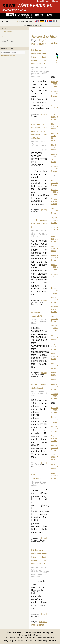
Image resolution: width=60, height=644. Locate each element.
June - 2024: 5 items (54, 230)
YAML (29, 632)
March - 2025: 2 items (54, 147)
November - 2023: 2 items (55, 300)
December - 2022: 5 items (55, 410)
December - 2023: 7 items (55, 291)
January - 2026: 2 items (54, 94)
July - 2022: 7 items (54, 457)
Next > (43, 44)
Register (47, 1)
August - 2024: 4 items (54, 220)
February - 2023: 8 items (55, 387)
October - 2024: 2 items (54, 201)
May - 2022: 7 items (54, 476)
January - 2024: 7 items (54, 276)
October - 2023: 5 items (54, 309)
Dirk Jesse (42, 632)
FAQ (50, 15)
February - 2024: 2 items (55, 267)
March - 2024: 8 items (54, 258)
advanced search (8, 55)
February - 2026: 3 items (55, 84)
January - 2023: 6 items (54, 396)
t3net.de (37, 635)
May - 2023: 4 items (54, 356)
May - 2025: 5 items (54, 126)
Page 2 (43, 40)
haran (54, 640)
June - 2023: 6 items (54, 347)
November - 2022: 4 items (55, 420)
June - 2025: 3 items (54, 117)
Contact (30, 17)
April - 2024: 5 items (54, 248)
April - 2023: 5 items (54, 365)
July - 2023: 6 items (54, 337)
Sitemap (55, 1)
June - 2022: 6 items (54, 466)
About (4, 36)
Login (40, 1)
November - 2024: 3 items (55, 192)
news (28, 5)
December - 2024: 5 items (55, 183)
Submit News (7, 32)
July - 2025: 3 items (54, 107)
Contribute (23, 15)
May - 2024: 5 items (54, 239)
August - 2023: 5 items (54, 328)
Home (10, 15)
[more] (44, 114)
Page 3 (35, 44)
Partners (38, 15)
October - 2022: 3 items (54, 429)
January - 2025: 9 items (54, 169)
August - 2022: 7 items (54, 448)
